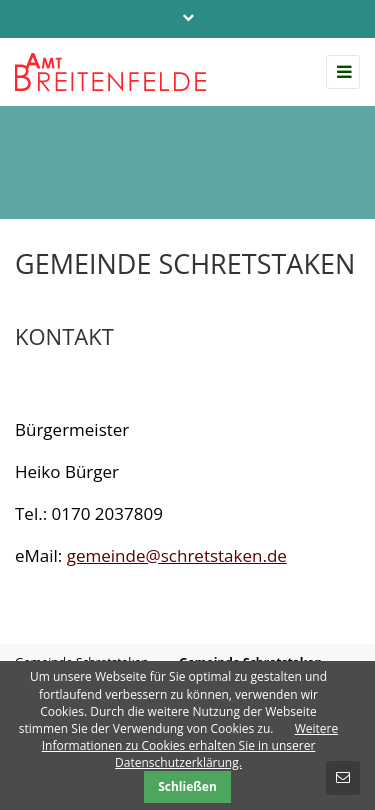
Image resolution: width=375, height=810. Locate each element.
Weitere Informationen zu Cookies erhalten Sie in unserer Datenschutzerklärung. (190, 745)
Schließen (187, 786)
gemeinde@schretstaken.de (177, 555)
